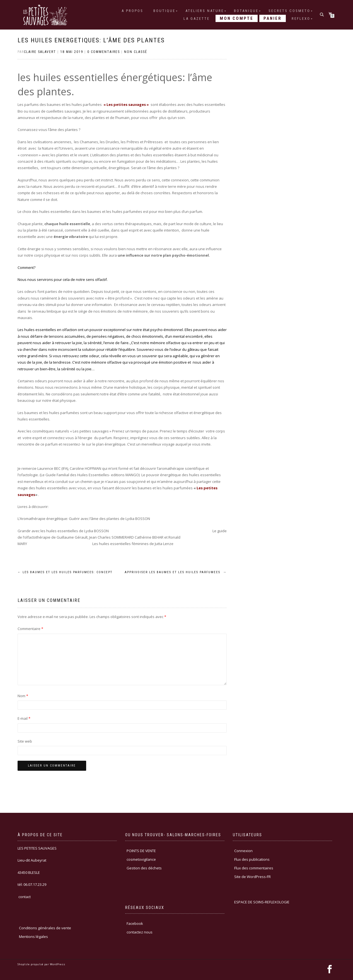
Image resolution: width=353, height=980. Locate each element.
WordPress (57, 964)
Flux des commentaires (254, 868)
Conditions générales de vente (45, 928)
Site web (25, 741)
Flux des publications (252, 859)
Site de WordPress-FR (252, 877)
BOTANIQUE (246, 11)
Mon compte (237, 18)
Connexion (243, 851)
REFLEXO (301, 19)
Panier (273, 18)
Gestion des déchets (144, 868)
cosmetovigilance (141, 859)
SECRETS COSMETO (289, 11)
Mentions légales (33, 937)
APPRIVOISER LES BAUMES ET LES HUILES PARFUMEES (176, 572)
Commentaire (30, 629)
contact (24, 897)
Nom (23, 696)
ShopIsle (24, 964)
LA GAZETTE (197, 19)
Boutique (164, 11)
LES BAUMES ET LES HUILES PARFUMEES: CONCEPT (65, 572)
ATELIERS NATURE (205, 11)
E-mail (24, 718)
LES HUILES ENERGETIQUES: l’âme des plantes (91, 40)
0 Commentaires (104, 52)
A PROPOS (132, 11)
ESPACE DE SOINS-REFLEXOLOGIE (262, 902)
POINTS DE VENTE (141, 851)
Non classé (136, 52)
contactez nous (140, 932)
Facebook (135, 923)
